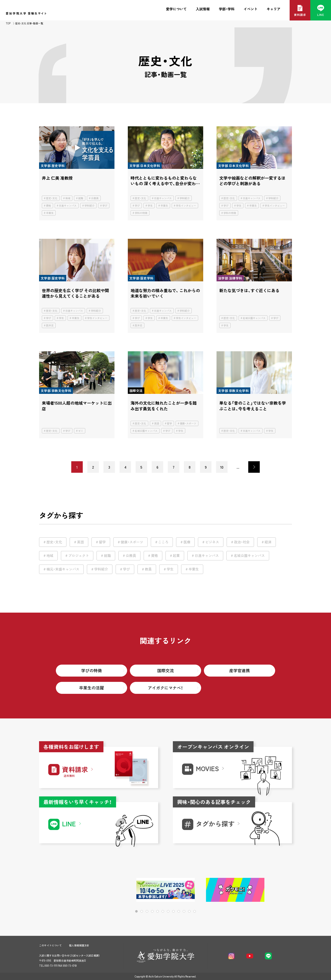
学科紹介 (89, 206)
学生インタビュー (186, 206)
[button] (274, 890)
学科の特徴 (141, 213)
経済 (268, 542)
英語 (157, 423)
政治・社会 (242, 542)
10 (222, 467)
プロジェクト (79, 556)
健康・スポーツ (188, 423)
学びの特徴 (91, 670)
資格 (49, 206)
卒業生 (50, 213)
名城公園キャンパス (254, 318)
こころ (163, 542)
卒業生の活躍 (91, 688)
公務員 (95, 198)
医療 (187, 542)
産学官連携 (240, 670)
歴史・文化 (52, 198)
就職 (81, 198)
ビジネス (212, 542)
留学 (169, 423)
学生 (150, 206)
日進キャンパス (68, 206)
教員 (148, 569)
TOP (8, 23)
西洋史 (50, 325)
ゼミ (81, 431)
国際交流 (165, 670)
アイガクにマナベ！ (165, 688)
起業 (176, 556)
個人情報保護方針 (79, 945)
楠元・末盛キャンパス (63, 569)
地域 (68, 198)
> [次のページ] (254, 467)
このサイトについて (50, 945)
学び (105, 206)
